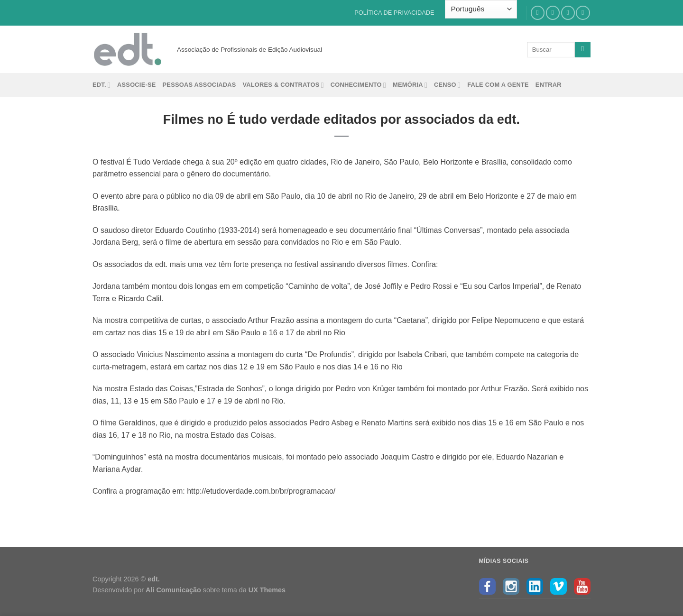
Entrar (549, 85)
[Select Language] (481, 9)
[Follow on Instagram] (553, 13)
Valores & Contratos (283, 85)
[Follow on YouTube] (583, 13)
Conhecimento (358, 85)
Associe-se (137, 85)
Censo (447, 85)
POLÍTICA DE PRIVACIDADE (394, 13)
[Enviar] (583, 50)
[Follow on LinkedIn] (568, 13)
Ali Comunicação (173, 590)
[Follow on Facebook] (538, 13)
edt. (102, 85)
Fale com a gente (498, 85)
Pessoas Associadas (199, 85)
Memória (410, 85)
